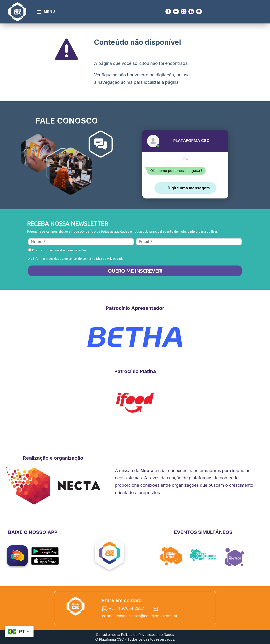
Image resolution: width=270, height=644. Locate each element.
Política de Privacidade (108, 259)
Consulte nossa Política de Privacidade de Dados (135, 635)
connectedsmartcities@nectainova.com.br (140, 616)
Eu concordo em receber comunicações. (58, 250)
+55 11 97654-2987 (124, 608)
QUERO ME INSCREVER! (135, 271)
